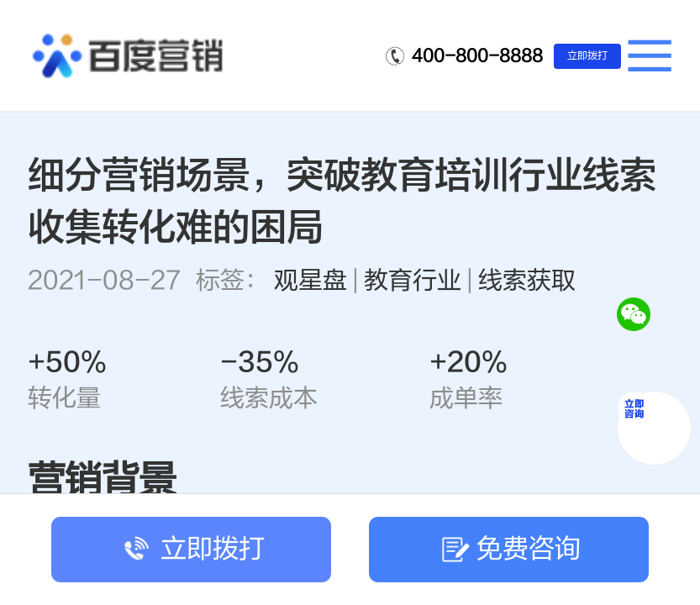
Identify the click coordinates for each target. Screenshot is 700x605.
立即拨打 (587, 55)
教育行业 (413, 281)
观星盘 (311, 281)
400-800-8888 (477, 56)
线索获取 (527, 281)
